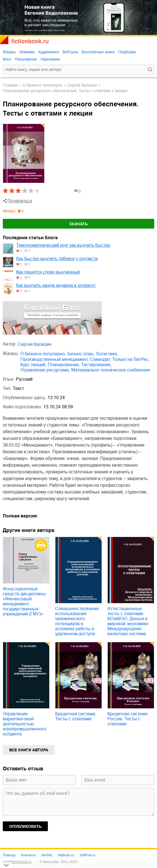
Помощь (9, 855)
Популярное (26, 59)
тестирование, (96, 365)
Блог (7, 59)
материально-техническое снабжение (111, 370)
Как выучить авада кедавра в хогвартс (56, 285)
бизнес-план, (81, 354)
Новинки (27, 52)
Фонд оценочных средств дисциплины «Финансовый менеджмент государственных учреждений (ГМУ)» (24, 601)
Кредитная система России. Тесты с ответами (127, 719)
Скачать (78, 224)
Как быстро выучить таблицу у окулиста (57, 259)
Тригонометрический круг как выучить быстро (63, 245)
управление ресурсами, (45, 370)
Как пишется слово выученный (48, 272)
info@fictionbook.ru (17, 862)
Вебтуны (70, 52)
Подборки (127, 52)
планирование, (64, 365)
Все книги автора (29, 750)
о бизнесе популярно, (43, 354)
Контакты (28, 855)
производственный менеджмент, (54, 359)
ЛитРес (47, 855)
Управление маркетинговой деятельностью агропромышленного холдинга (24, 724)
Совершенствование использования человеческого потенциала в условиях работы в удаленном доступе (77, 621)
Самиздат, (100, 359)
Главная (10, 85)
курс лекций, (33, 365)
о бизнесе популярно (42, 85)
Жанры (9, 52)
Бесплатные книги (98, 52)
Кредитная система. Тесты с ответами (76, 716)
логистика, (107, 354)
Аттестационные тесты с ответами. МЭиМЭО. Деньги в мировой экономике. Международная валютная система (128, 621)
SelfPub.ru (87, 855)
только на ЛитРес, (131, 359)
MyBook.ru (66, 855)
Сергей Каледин (82, 85)
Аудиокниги (48, 52)
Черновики (50, 59)
